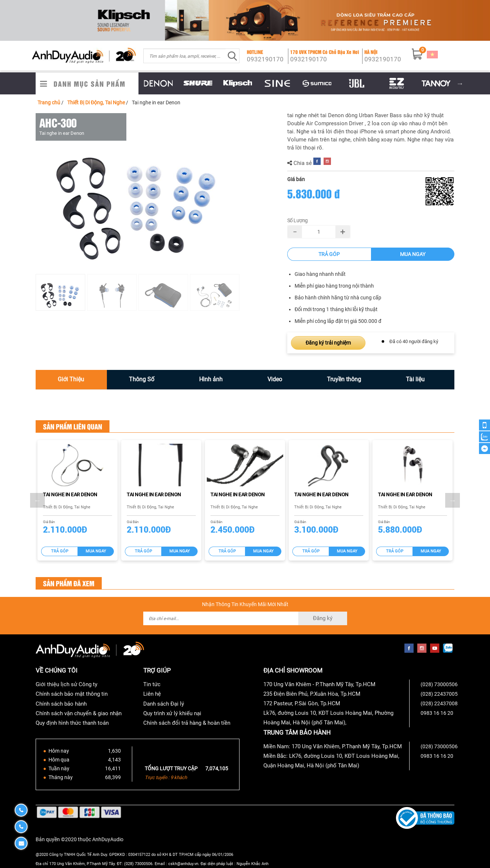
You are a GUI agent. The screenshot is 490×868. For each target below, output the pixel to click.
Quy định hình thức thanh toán (72, 723)
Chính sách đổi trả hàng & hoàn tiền (187, 723)
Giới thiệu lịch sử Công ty (66, 684)
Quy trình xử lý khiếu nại (172, 713)
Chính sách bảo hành (61, 704)
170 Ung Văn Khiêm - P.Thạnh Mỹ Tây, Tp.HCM (319, 684)
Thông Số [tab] (142, 379)
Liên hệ (152, 694)
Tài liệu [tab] (415, 379)
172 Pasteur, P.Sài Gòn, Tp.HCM (302, 703)
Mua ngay (413, 254)
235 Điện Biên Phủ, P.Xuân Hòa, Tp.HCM (312, 694)
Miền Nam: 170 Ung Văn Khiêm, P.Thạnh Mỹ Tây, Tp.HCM (333, 746)
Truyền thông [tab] (344, 379)
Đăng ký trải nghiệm (328, 343)
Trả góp (329, 254)
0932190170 (265, 59)
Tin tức (152, 684)
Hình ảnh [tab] (211, 379)
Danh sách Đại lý (164, 704)
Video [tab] (275, 379)
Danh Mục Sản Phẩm (90, 84)
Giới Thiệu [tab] (71, 379)
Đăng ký (323, 618)
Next (460, 83)
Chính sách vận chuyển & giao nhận (79, 713)
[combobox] (185, 56)
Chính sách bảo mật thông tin (72, 694)
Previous (133, 83)
